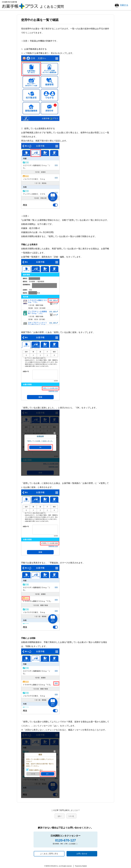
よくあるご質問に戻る (49, 854)
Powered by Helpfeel (81, 866)
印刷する (124, 5)
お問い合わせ (82, 854)
